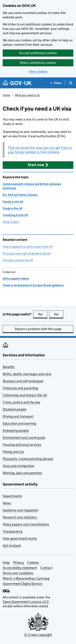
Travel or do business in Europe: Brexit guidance (33, 285)
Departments (12, 496)
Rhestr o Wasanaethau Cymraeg (26, 578)
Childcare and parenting (20, 388)
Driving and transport (18, 416)
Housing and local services (22, 445)
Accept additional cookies (38, 53)
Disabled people (15, 409)
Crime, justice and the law (21, 402)
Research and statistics (20, 517)
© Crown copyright (38, 635)
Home (6, 95)
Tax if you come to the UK (18, 260)
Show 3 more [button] (11, 222)
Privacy (19, 562)
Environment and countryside (24, 438)
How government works (20, 538)
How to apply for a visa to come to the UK (28, 247)
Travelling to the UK (15, 215)
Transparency (13, 531)
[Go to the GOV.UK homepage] (17, 83)
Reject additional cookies (38, 63)
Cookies (33, 562)
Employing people (16, 430)
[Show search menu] (71, 83)
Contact (46, 568)
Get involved (12, 546)
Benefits (9, 367)
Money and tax (13, 452)
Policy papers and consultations (26, 524)
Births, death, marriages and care (27, 374)
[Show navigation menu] (56, 83)
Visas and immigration (19, 466)
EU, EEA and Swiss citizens (20, 195)
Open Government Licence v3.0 (26, 602)
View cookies (38, 71)
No (59, 314)
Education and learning (19, 423)
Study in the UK (13, 208)
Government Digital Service (22, 584)
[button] (38, 165)
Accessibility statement (20, 568)
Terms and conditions (18, 573)
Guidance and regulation (20, 510)
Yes (43, 314)
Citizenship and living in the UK (25, 395)
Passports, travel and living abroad (28, 459)
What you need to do (27, 95)
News (7, 503)
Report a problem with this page (38, 329)
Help (6, 562)
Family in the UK (13, 202)
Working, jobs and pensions (22, 473)
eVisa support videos (16, 279)
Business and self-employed (23, 381)
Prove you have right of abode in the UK (27, 253)
